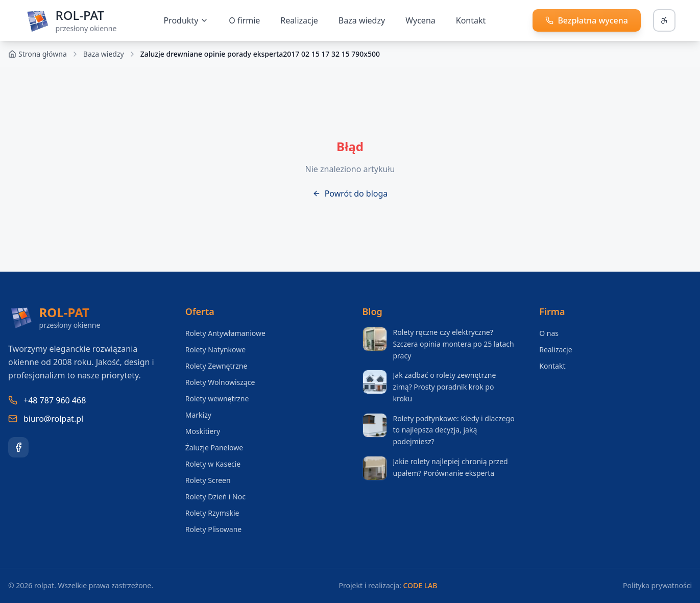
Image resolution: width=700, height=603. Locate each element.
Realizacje (299, 20)
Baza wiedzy (104, 54)
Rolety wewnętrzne (217, 399)
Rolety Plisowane (214, 529)
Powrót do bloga (350, 194)
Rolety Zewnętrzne (216, 366)
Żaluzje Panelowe (214, 448)
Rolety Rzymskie (212, 513)
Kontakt (471, 20)
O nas (549, 333)
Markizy (198, 415)
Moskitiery (203, 431)
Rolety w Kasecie (213, 464)
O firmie (244, 20)
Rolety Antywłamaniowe (225, 333)
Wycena (420, 20)
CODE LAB (420, 585)
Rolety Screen (208, 480)
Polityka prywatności (657, 585)
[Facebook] (18, 447)
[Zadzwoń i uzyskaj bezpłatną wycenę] (587, 20)
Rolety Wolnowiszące (220, 382)
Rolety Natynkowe (215, 349)
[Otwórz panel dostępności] (664, 20)
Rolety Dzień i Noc (215, 497)
